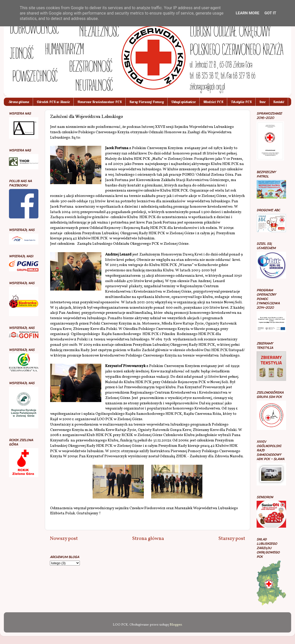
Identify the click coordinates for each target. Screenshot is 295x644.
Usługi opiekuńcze (183, 102)
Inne (262, 102)
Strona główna (19, 102)
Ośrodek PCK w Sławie (53, 102)
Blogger (176, 625)
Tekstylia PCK (241, 102)
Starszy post (232, 539)
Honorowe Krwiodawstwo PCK (100, 102)
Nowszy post (64, 539)
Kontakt (279, 102)
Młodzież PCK (213, 102)
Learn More (247, 13)
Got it (270, 13)
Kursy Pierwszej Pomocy (146, 102)
